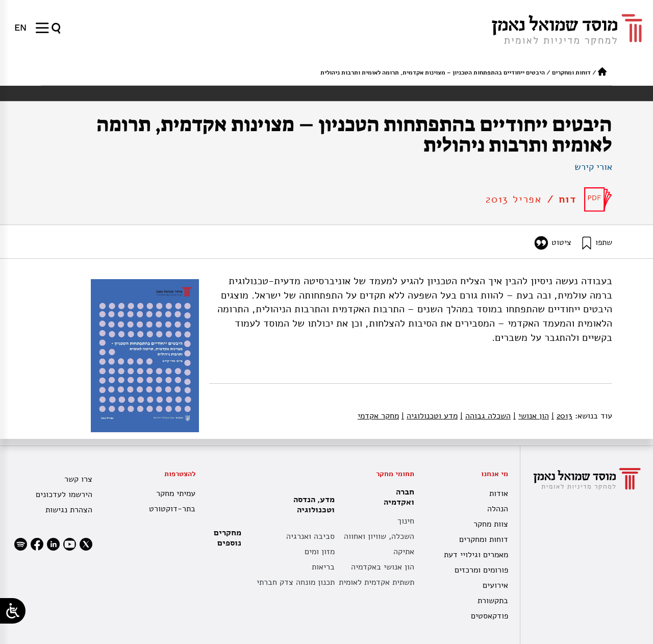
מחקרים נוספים (228, 538)
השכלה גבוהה (485, 416)
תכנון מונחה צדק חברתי (296, 582)
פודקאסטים (489, 616)
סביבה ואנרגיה (310, 536)
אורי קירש (593, 167)
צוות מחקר (491, 524)
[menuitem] (20, 28)
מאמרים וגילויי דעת (476, 555)
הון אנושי (531, 416)
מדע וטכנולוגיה (430, 416)
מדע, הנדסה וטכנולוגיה (311, 505)
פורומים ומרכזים (481, 570)
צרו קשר (78, 479)
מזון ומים (320, 552)
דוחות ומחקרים (571, 72)
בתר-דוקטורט (172, 509)
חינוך (406, 521)
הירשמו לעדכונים (64, 494)
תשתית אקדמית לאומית (376, 582)
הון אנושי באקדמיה (383, 567)
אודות (499, 493)
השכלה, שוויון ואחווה (379, 536)
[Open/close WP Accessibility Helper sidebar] (13, 611)
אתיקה (404, 552)
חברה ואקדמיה (396, 497)
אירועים (495, 585)
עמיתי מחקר (176, 493)
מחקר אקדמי (378, 416)
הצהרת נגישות (69, 510)
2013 (562, 416)
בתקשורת (493, 601)
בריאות (323, 567)
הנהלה (498, 509)
